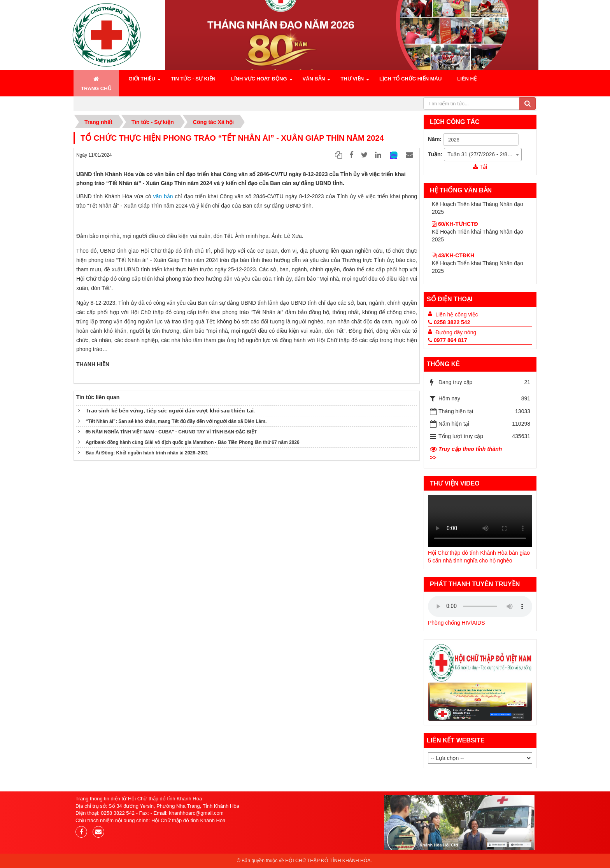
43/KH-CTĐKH (453, 232)
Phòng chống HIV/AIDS (457, 623)
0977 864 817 (448, 340)
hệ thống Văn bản (461, 190)
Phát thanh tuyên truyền (475, 584)
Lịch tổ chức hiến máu (410, 79)
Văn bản (314, 79)
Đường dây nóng (456, 332)
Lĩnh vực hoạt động (259, 79)
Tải (480, 167)
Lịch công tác (455, 122)
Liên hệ (467, 79)
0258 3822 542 (449, 322)
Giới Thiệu (142, 79)
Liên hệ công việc (457, 314)
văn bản (163, 196)
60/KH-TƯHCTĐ (455, 260)
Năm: (435, 139)
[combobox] (483, 155)
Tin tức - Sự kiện (193, 79)
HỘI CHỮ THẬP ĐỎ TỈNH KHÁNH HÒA (328, 861)
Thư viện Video (455, 483)
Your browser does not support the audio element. (480, 521)
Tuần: (435, 154)
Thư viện (352, 79)
